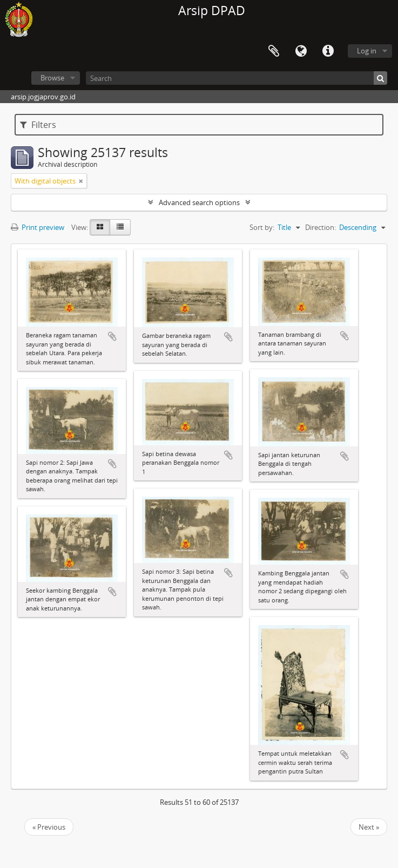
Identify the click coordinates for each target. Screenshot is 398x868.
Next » (369, 827)
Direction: (321, 227)
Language (301, 51)
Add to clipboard (112, 336)
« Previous (49, 827)
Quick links (328, 51)
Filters (38, 125)
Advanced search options (199, 202)
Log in (367, 51)
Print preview (38, 227)
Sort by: (262, 227)
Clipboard (274, 51)
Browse (52, 78)
